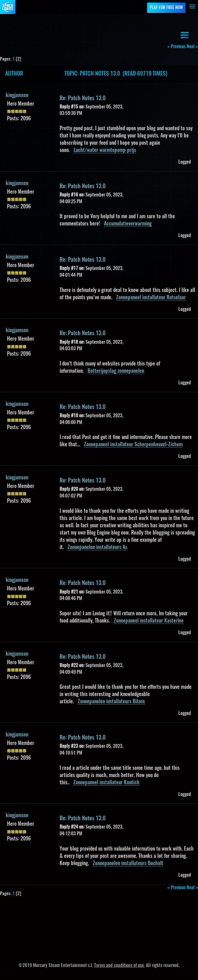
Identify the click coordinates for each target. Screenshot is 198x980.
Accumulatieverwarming (128, 224)
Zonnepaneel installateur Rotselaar (151, 298)
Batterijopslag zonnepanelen (116, 371)
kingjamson (17, 96)
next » (192, 47)
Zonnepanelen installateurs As (97, 547)
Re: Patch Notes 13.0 (83, 98)
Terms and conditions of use (119, 966)
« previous (176, 47)
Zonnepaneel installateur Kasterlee (149, 621)
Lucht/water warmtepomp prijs (105, 150)
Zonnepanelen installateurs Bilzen (111, 702)
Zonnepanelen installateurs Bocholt (128, 864)
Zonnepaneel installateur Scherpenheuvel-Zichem (133, 445)
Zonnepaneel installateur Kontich (106, 783)
